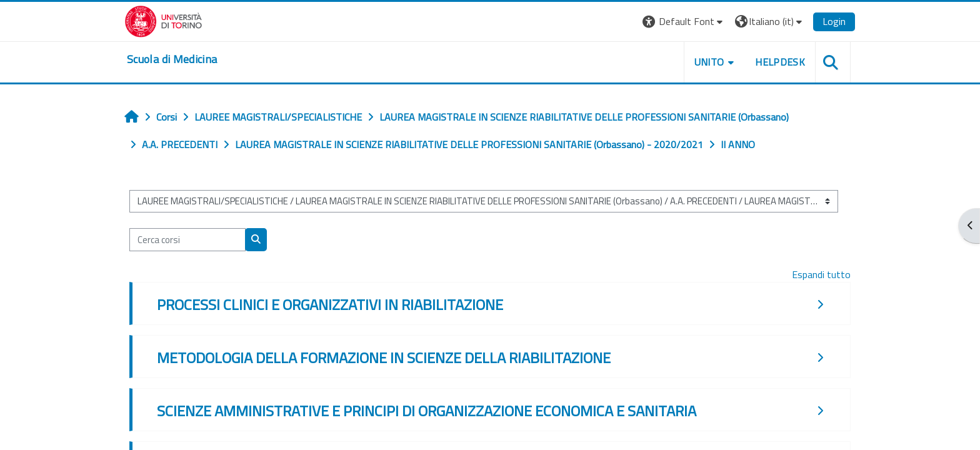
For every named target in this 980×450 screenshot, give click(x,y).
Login (834, 21)
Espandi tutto (821, 274)
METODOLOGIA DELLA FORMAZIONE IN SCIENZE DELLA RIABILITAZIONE (384, 357)
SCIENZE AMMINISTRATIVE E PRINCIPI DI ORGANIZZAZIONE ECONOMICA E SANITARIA (427, 411)
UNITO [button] (709, 62)
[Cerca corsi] (187, 240)
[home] (172, 59)
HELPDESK (780, 62)
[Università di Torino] (163, 20)
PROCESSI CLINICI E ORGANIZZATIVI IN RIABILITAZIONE (330, 304)
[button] (684, 22)
